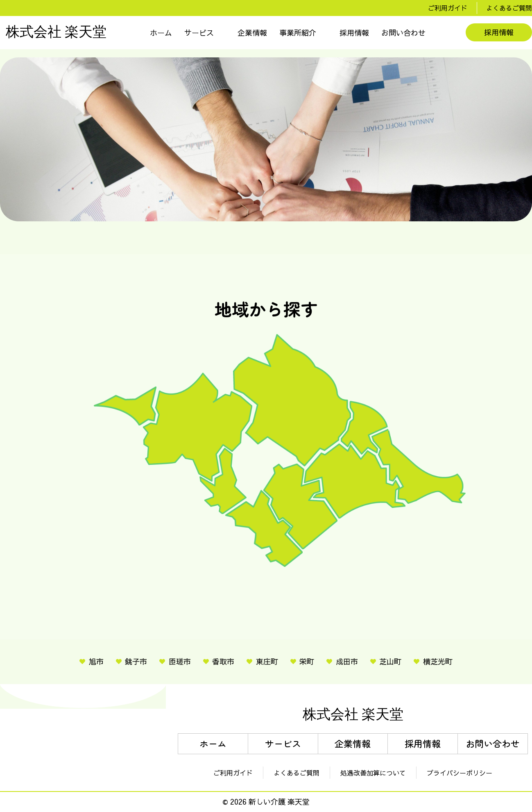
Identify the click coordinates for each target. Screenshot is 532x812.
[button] (205, 33)
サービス (199, 33)
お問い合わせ (403, 33)
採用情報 (354, 33)
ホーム (161, 33)
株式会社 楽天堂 (56, 32)
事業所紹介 (298, 33)
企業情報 (252, 33)
